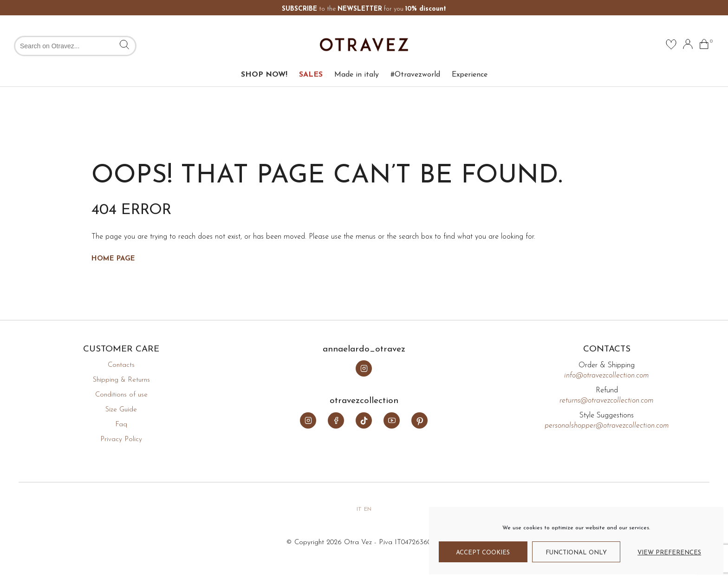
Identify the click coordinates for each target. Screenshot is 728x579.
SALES (311, 75)
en (368, 509)
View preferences (669, 553)
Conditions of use (121, 395)
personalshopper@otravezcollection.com (607, 426)
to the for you (364, 9)
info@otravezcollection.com (607, 376)
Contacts (121, 365)
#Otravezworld (415, 75)
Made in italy (357, 75)
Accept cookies (483, 553)
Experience (470, 75)
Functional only (576, 553)
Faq (121, 425)
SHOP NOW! (264, 75)
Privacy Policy (121, 439)
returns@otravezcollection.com (607, 401)
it (359, 509)
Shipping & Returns (121, 380)
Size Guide (121, 410)
